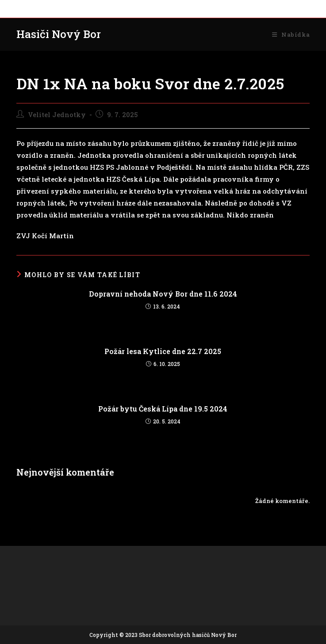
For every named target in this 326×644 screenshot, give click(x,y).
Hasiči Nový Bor (59, 34)
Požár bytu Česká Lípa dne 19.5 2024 (163, 409)
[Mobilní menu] (291, 34)
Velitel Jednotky (57, 115)
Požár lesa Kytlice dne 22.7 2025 (163, 351)
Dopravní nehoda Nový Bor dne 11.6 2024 (163, 294)
